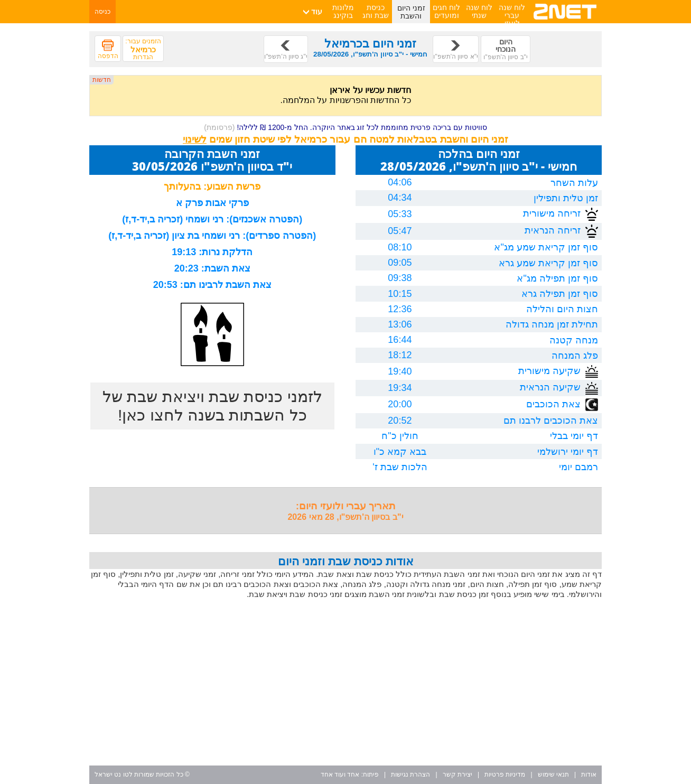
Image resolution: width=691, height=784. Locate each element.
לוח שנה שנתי (479, 11)
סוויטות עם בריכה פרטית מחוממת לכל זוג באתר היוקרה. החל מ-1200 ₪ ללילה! (345, 127)
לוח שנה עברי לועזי (512, 15)
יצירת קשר (457, 774)
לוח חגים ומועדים (446, 11)
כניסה (102, 12)
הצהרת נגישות (410, 774)
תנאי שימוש (553, 774)
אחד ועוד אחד (340, 774)
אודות (589, 774)
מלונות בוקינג (343, 11)
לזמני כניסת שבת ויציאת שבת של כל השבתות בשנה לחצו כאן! (212, 406)
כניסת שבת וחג (376, 11)
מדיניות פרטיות (505, 774)
